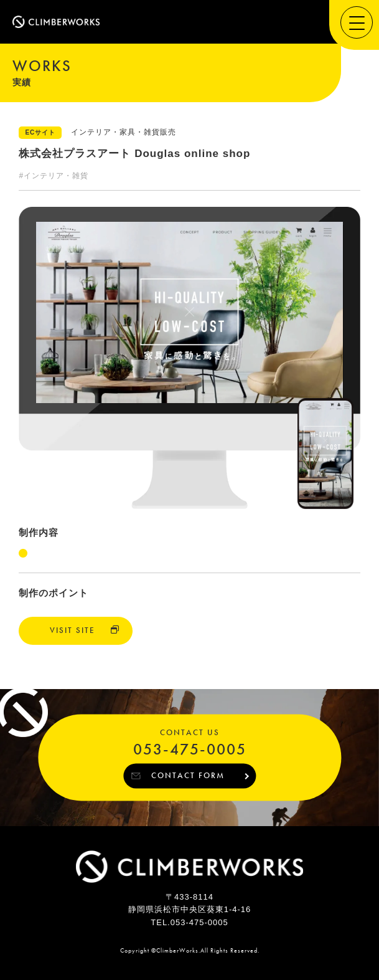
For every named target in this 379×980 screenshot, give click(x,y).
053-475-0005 (190, 750)
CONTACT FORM (188, 775)
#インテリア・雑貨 (54, 176)
